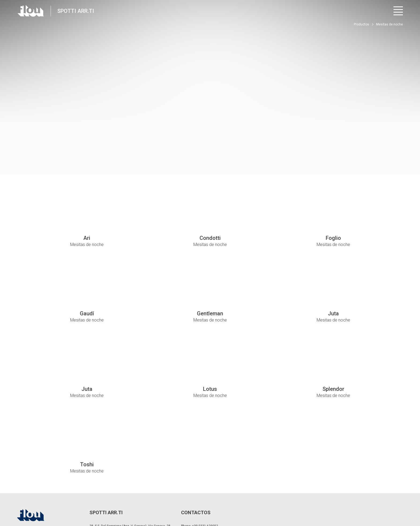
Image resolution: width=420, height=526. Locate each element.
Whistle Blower (186, 502)
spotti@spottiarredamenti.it (211, 478)
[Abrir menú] (398, 11)
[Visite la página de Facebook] (355, 505)
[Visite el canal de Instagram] (370, 505)
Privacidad (61, 502)
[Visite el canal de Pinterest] (399, 505)
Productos (361, 24)
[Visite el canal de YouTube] (385, 505)
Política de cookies (154, 502)
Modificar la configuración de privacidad (104, 502)
